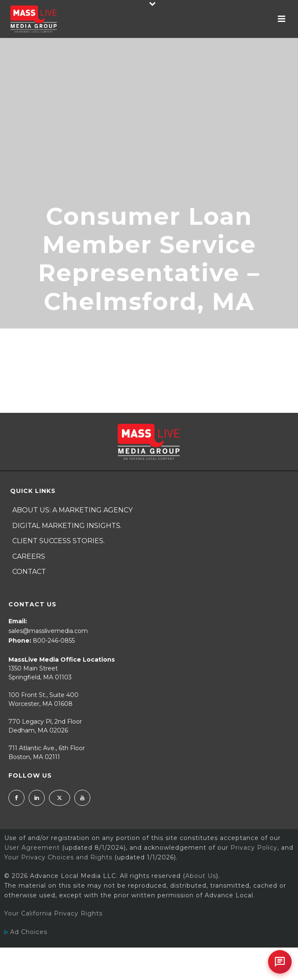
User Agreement (32, 848)
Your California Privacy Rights (53, 913)
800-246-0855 (54, 641)
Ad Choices (26, 932)
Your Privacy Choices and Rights (58, 857)
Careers (29, 556)
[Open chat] (280, 962)
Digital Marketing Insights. (67, 526)
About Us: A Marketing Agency (72, 510)
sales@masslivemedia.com (48, 631)
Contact (29, 572)
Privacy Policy (254, 848)
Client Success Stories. (58, 541)
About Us (201, 876)
